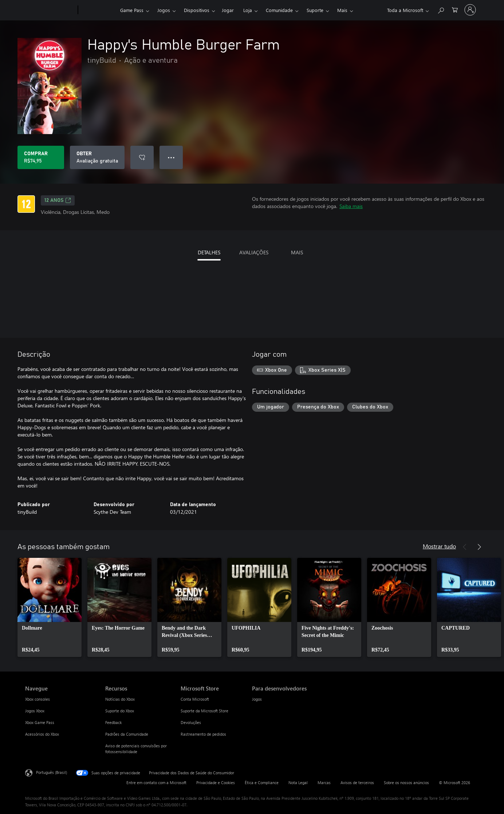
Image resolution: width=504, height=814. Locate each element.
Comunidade (279, 10)
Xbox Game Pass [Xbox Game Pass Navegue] (40, 722)
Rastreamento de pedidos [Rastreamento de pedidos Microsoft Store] (203, 734)
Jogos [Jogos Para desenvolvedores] (257, 699)
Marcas (324, 782)
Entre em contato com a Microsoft (156, 782)
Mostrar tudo (439, 546)
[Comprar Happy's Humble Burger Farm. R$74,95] (41, 157)
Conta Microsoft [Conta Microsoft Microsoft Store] (195, 699)
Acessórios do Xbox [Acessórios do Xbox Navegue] (42, 734)
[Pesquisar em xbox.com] (441, 9)
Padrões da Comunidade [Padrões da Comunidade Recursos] (127, 734)
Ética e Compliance (262, 782)
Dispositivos (197, 10)
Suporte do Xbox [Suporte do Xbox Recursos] (120, 711)
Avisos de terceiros (357, 782)
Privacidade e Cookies (216, 782)
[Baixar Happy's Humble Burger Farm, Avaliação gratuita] (97, 157)
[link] (50, 607)
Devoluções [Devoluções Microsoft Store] (191, 722)
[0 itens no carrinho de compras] (455, 9)
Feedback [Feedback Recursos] (113, 722)
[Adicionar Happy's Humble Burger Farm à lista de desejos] (142, 157)
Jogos (164, 10)
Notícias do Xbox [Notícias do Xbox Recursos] (120, 699)
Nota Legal (298, 782)
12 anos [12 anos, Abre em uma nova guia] (58, 200)
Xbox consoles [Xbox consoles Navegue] (38, 699)
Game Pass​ (132, 10)
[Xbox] (98, 10)
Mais (342, 10)
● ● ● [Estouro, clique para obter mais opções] (171, 157)
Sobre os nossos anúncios (406, 782)
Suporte (315, 10)
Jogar (228, 10)
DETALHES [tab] (209, 252)
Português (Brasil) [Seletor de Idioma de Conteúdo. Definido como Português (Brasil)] (52, 772)
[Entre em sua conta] (470, 10)
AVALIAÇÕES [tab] (254, 252)
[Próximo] (479, 547)
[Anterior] (465, 547)
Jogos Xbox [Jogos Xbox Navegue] (35, 711)
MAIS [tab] (297, 252)
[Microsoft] (50, 10)
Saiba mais (351, 206)
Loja (248, 10)
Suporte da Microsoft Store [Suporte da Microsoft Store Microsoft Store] (204, 711)
